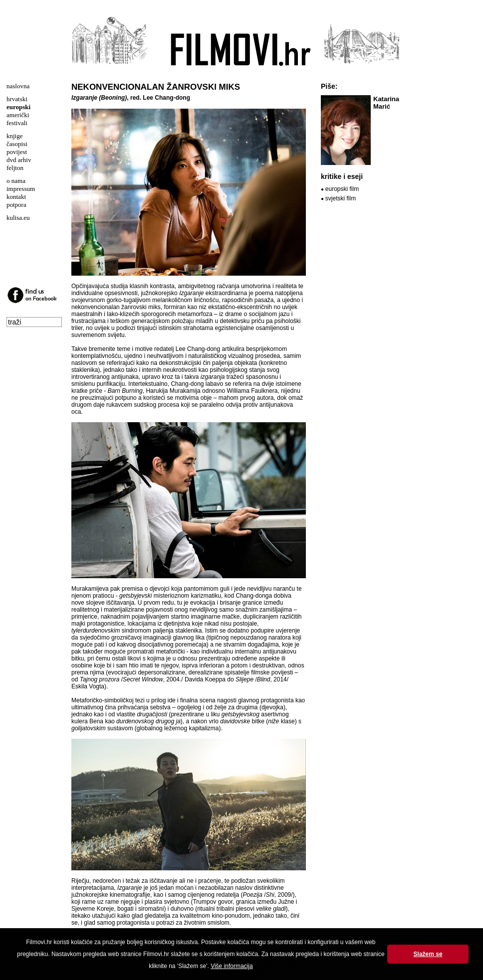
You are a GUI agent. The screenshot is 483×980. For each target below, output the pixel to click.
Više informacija (232, 966)
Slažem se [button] (428, 954)
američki (18, 115)
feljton (15, 168)
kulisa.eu (18, 218)
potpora (16, 205)
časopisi (17, 144)
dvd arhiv (19, 160)
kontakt (16, 197)
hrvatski (17, 99)
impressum (21, 189)
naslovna (18, 86)
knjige (15, 136)
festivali (17, 123)
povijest (17, 152)
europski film (342, 189)
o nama (16, 181)
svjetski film (341, 198)
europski (18, 107)
